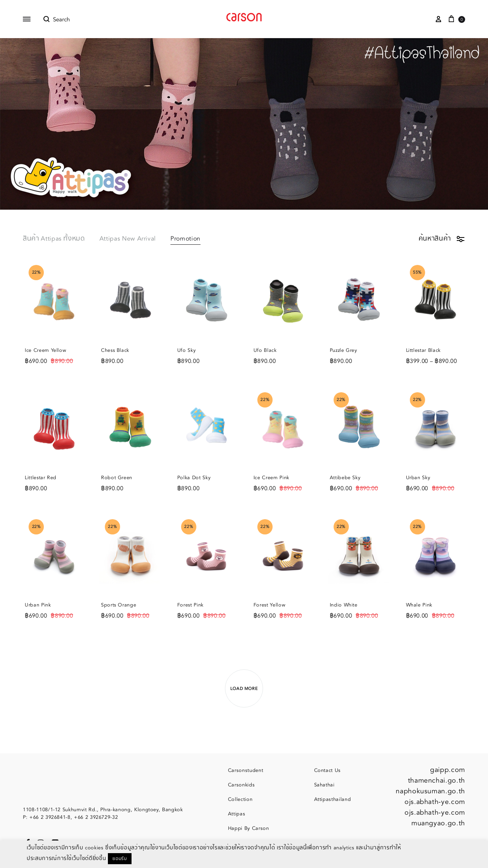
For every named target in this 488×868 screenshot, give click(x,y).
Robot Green (117, 478)
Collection (240, 799)
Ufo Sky (187, 350)
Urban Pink (38, 605)
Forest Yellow (269, 605)
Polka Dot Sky (194, 478)
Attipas (237, 814)
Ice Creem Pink (271, 478)
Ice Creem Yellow (45, 350)
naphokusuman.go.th (430, 791)
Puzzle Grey (344, 350)
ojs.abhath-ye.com (435, 802)
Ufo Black (265, 350)
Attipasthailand (333, 799)
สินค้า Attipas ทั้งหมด (54, 239)
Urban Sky (418, 478)
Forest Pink (190, 605)
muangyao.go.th (438, 823)
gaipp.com (448, 770)
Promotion (185, 239)
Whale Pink (419, 605)
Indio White (344, 605)
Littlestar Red (41, 478)
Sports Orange (119, 605)
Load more (244, 689)
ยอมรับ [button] (120, 859)
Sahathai (324, 785)
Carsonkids (242, 785)
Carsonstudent (246, 770)
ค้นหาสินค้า (442, 239)
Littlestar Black (423, 350)
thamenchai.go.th (437, 781)
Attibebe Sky (345, 478)
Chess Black (115, 350)
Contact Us (328, 770)
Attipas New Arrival (128, 239)
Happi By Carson (249, 828)
